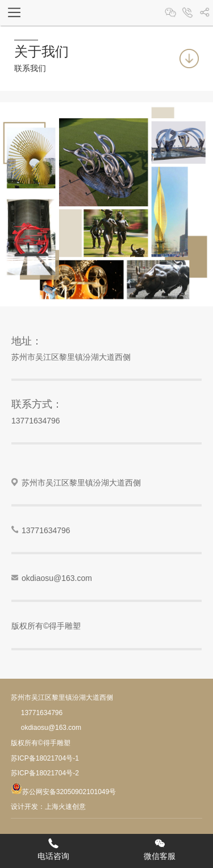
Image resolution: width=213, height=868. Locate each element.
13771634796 (36, 421)
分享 (204, 13)
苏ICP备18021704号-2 (45, 773)
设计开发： (28, 807)
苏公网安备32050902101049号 (63, 792)
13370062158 (187, 13)
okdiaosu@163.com (57, 578)
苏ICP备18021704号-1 (45, 758)
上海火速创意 (65, 807)
